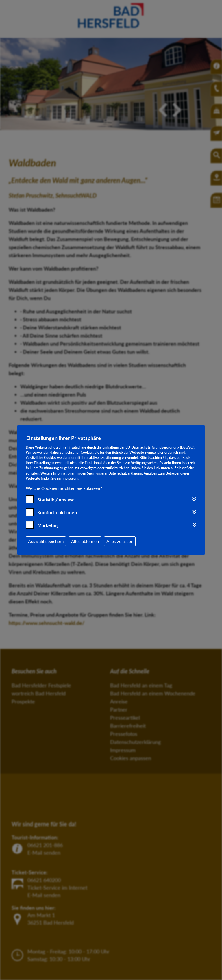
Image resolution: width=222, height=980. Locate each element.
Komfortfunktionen (57, 512)
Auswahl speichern (46, 541)
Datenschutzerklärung (125, 473)
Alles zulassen (120, 541)
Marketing (48, 525)
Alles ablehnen (85, 541)
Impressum (70, 478)
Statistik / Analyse (56, 500)
